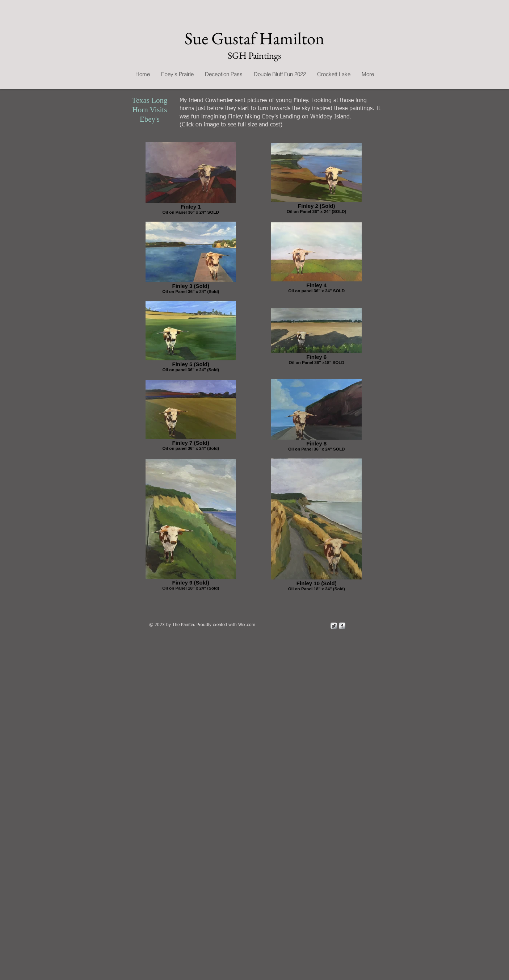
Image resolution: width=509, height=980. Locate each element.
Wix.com (247, 625)
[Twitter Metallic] (334, 626)
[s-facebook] (342, 626)
